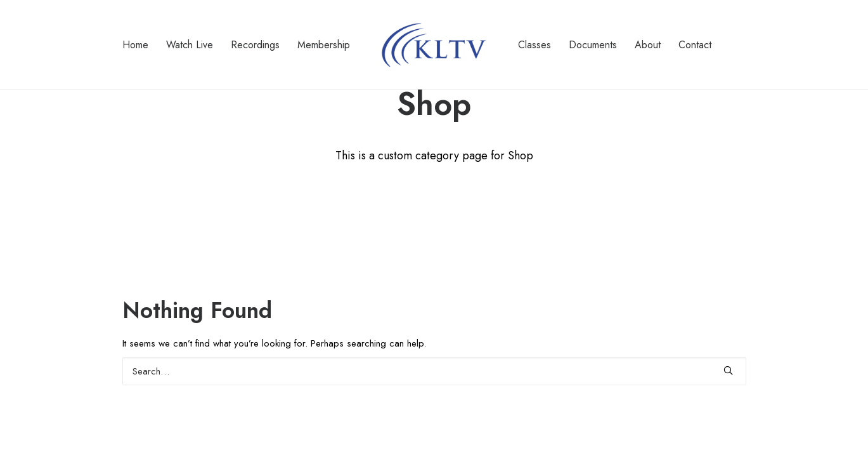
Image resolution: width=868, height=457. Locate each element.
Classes (534, 45)
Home (135, 45)
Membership (324, 45)
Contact (695, 45)
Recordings (255, 45)
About (648, 45)
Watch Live (190, 45)
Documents (593, 45)
